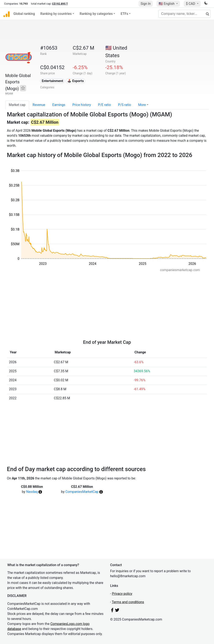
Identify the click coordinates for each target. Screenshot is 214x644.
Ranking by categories (96, 14)
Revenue (39, 105)
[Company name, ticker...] (185, 14)
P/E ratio (104, 105)
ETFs (124, 14)
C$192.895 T (60, 4)
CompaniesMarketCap (82, 492)
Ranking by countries (56, 14)
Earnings (59, 105)
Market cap (17, 105)
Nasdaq (32, 492)
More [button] (142, 105)
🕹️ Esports (76, 81)
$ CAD (191, 4)
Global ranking (24, 14)
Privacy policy (122, 594)
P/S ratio (125, 105)
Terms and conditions (128, 602)
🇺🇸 (167, 4)
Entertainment (52, 81)
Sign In (146, 4)
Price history (82, 105)
